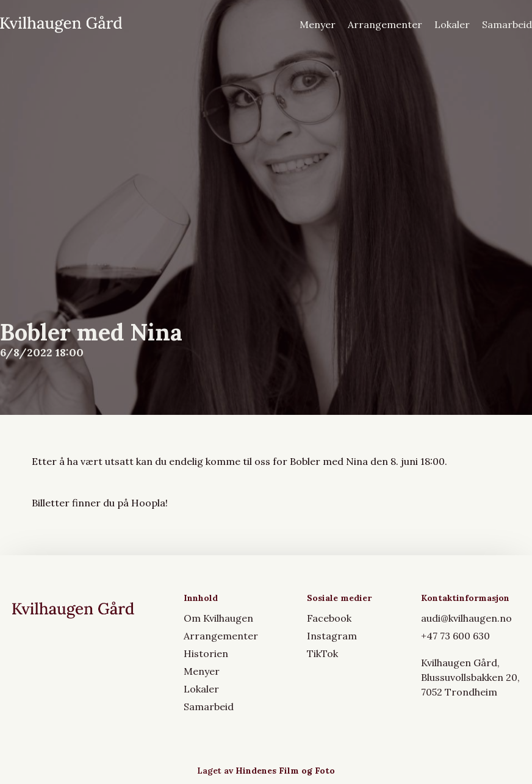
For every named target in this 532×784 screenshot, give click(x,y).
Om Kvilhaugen (218, 618)
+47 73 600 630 (455, 636)
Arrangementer (385, 24)
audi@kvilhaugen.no (466, 618)
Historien (206, 653)
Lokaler (452, 24)
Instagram (332, 636)
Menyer (318, 24)
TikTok (322, 653)
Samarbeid (507, 24)
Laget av (266, 771)
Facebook (329, 618)
